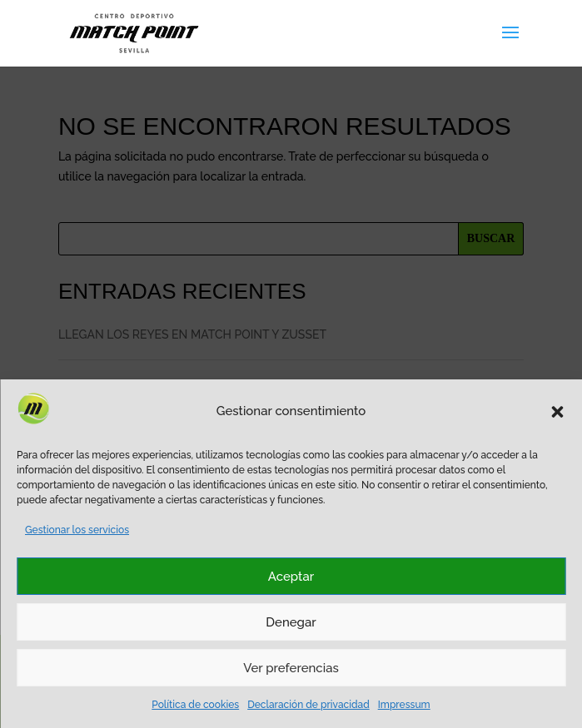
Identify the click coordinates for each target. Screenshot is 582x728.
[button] (557, 412)
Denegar (291, 622)
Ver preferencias (291, 668)
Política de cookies (195, 705)
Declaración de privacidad (308, 705)
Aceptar (291, 577)
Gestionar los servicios (77, 530)
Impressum (404, 705)
